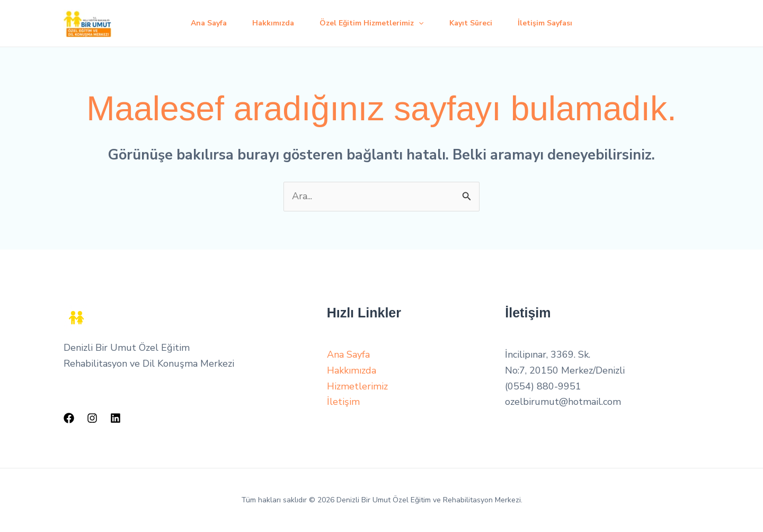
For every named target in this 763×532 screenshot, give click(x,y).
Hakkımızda (273, 23)
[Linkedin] (116, 418)
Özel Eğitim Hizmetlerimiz (371, 23)
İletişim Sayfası (545, 23)
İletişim (343, 402)
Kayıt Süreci (471, 23)
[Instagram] (92, 418)
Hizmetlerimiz (357, 386)
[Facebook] (69, 418)
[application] (419, 23)
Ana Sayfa (209, 23)
